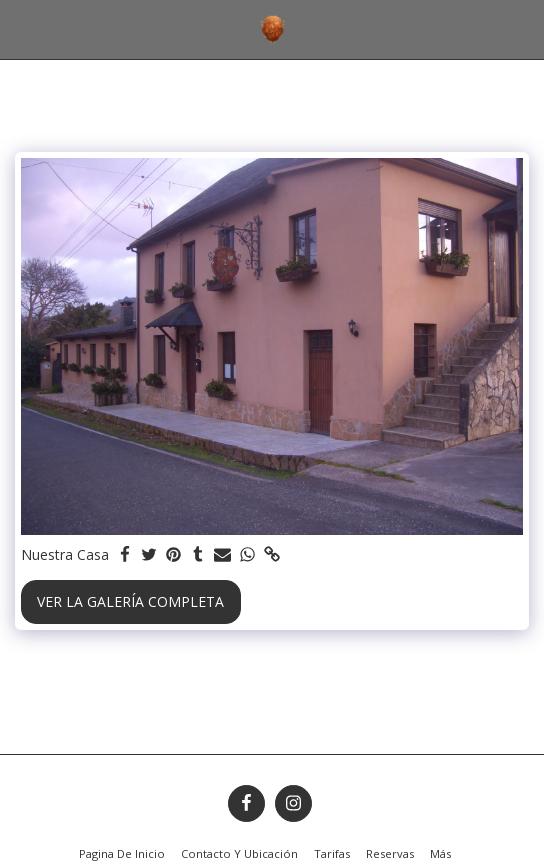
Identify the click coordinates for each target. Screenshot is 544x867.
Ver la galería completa (130, 601)
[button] (22, 28)
